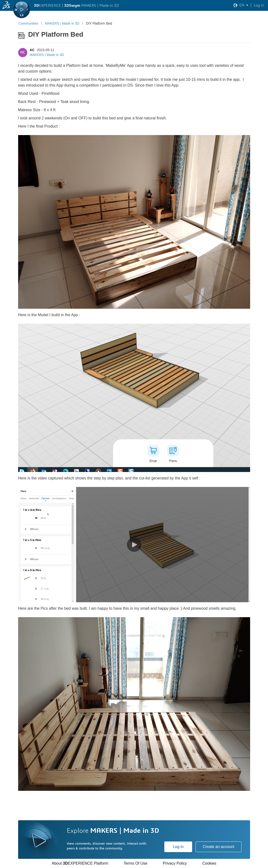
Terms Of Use (136, 863)
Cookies (209, 863)
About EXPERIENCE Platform (80, 863)
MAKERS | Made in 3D (47, 55)
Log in (178, 847)
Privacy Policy (175, 863)
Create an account (219, 847)
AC (32, 50)
